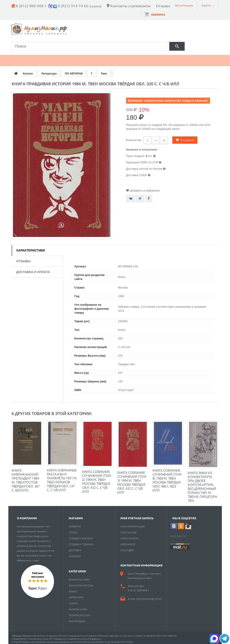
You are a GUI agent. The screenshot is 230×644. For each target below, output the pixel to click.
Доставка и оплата (33, 270)
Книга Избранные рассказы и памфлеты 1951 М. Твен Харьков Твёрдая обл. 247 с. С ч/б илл (62, 478)
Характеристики (31, 248)
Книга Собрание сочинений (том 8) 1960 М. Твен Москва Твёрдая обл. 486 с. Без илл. (167, 478)
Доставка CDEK (137, 173)
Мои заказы (129, 530)
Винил (73, 589)
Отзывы (163, 6)
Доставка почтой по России (144, 167)
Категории (77, 569)
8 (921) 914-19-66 (73, 6)
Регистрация (184, 6)
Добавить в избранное (145, 189)
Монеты (24, 59)
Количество (134, 138)
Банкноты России (81, 583)
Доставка (75, 548)
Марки (86, 59)
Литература (76, 595)
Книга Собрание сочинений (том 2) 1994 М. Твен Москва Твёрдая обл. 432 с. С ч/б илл (97, 479)
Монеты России (80, 613)
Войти (206, 6)
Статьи (73, 530)
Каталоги (75, 554)
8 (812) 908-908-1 (31, 6)
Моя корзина (130, 536)
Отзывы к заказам (81, 536)
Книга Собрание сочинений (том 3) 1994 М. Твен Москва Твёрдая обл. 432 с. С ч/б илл (132, 480)
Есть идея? (127, 548)
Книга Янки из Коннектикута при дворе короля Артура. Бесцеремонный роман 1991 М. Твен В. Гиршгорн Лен (202, 484)
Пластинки (143, 59)
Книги (112, 59)
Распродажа (77, 619)
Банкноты (56, 59)
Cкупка (203, 59)
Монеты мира (78, 607)
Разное (175, 59)
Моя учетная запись (137, 516)
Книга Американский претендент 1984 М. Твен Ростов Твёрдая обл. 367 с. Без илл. (26, 478)
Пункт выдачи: (136, 154)
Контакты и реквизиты (130, 6)
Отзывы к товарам (81, 542)
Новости (75, 524)
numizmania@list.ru (149, 597)
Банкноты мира (79, 577)
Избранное (128, 542)
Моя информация (133, 524)
